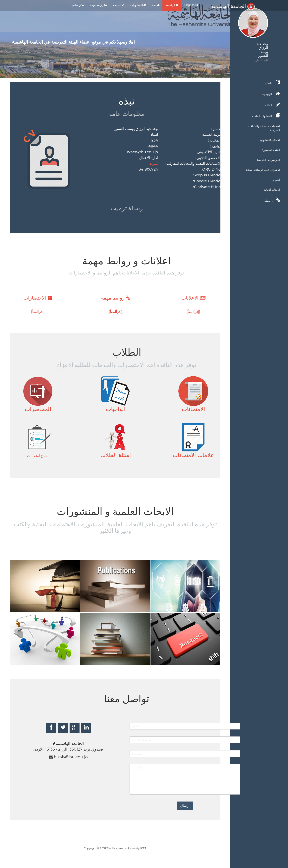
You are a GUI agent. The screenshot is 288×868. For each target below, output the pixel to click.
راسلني (78, 5)
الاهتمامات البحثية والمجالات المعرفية (264, 128)
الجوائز (276, 180)
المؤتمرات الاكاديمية (268, 160)
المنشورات (138, 5)
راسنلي (272, 200)
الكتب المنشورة (271, 150)
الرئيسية (172, 5)
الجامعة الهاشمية (233, 6)
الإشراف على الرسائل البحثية (263, 170)
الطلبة (272, 104)
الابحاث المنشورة (270, 140)
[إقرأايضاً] (193, 312)
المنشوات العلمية (266, 115)
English (191, 5)
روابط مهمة (98, 5)
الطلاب (119, 5)
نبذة (156, 5)
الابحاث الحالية (272, 190)
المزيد (154, 164)
